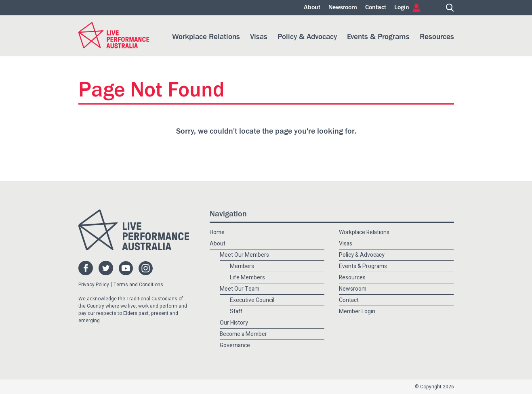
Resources (437, 37)
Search (450, 8)
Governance (235, 345)
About (312, 8)
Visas (259, 37)
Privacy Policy (94, 285)
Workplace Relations (206, 37)
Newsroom (343, 8)
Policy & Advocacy (307, 37)
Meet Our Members (244, 255)
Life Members (247, 278)
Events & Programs (378, 37)
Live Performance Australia (114, 35)
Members (242, 266)
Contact (376, 8)
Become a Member (243, 334)
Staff (236, 311)
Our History (234, 323)
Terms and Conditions (138, 285)
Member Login (357, 311)
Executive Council (252, 300)
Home (433, 8)
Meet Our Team (240, 289)
